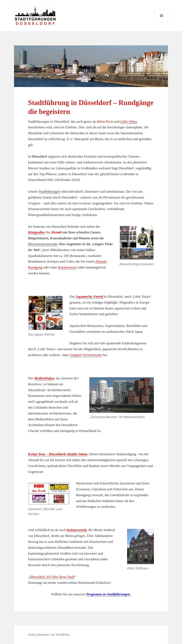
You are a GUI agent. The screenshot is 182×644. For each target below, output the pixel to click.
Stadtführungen (49, 192)
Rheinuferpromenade (43, 244)
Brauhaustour (67, 267)
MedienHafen (44, 378)
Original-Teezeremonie (86, 355)
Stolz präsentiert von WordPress (49, 635)
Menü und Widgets (162, 22)
